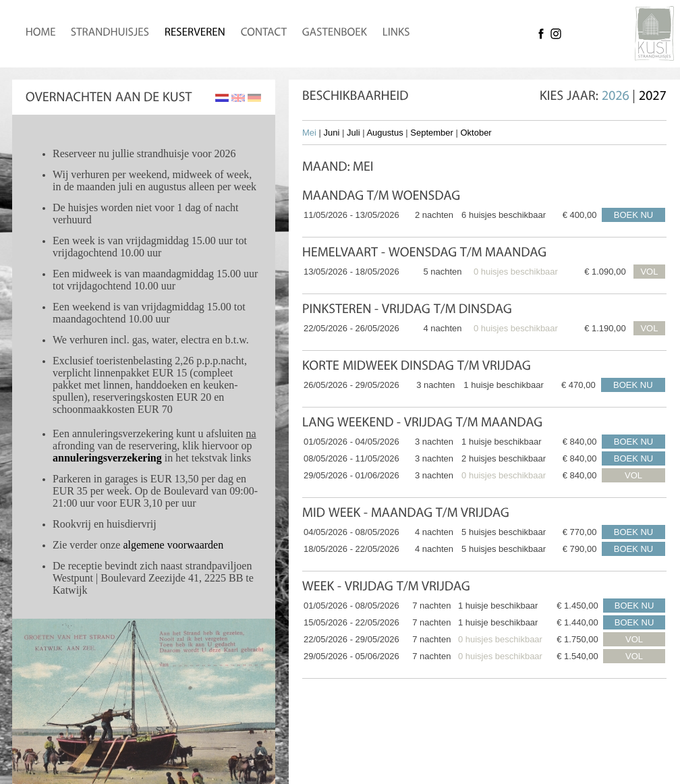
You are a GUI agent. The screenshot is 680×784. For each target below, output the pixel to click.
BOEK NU (634, 215)
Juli (353, 133)
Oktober (476, 133)
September (432, 133)
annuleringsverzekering (107, 458)
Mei (309, 133)
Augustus (385, 133)
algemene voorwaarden (173, 545)
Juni (332, 133)
